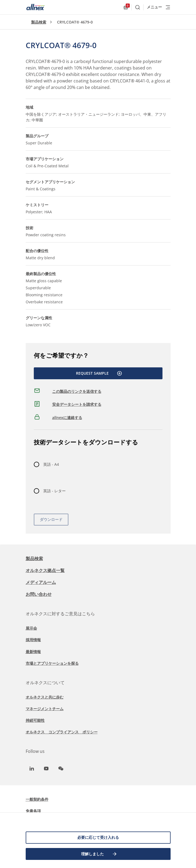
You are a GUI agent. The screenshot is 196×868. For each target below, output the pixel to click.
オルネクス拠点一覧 (45, 570)
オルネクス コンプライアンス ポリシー (62, 732)
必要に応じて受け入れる (98, 837)
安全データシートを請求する (77, 404)
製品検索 (39, 22)
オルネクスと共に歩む (45, 697)
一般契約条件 (37, 799)
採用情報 (33, 640)
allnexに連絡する (67, 418)
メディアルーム (41, 582)
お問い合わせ (39, 594)
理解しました (99, 854)
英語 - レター (54, 491)
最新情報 (33, 652)
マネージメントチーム (45, 709)
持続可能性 (35, 720)
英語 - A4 (51, 464)
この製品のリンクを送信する (77, 391)
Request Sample (99, 373)
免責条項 (33, 811)
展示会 (31, 628)
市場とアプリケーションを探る (52, 663)
